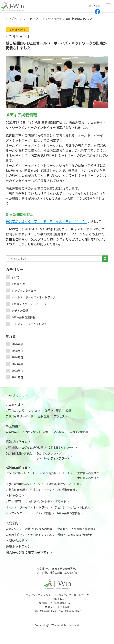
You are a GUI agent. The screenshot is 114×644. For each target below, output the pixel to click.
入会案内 (12, 523)
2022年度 (17, 371)
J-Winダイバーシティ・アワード (32, 304)
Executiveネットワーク (20, 473)
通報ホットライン (18, 546)
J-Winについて (15, 410)
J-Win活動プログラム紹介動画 (25, 447)
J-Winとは (13, 404)
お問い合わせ (15, 540)
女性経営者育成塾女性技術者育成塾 (88, 475)
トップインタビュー (24, 290)
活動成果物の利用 (80, 432)
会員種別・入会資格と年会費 (75, 529)
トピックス (14, 495)
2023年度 (17, 364)
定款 (46, 432)
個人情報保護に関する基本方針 (28, 552)
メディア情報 (20, 310)
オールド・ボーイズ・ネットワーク (34, 297)
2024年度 (17, 357)
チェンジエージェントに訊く (29, 324)
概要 (58, 410)
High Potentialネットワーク (23, 484)
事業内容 (11, 432)
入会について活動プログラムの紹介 (29, 529)
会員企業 (44, 416)
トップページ (15, 396)
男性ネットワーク (41, 490)
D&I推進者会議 (66, 490)
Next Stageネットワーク (55, 473)
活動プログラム (17, 442)
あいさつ (35, 410)
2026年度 (17, 344)
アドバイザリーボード (19, 416)
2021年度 (17, 377)
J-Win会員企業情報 (24, 317)
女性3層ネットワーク (61, 447)
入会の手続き (14, 535)
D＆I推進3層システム (19, 453)
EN (98, 6)
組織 (68, 410)
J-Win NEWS (19, 284)
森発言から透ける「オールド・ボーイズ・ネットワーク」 (47, 221)
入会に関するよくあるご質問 (45, 535)
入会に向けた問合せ (80, 535)
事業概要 (12, 426)
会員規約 (59, 432)
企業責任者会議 (15, 490)
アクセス (59, 416)
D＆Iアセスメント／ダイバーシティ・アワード (53, 456)
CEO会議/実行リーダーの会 (62, 484)
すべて (16, 277)
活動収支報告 (30, 432)
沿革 (48, 410)
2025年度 (17, 351)
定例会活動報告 (17, 467)
